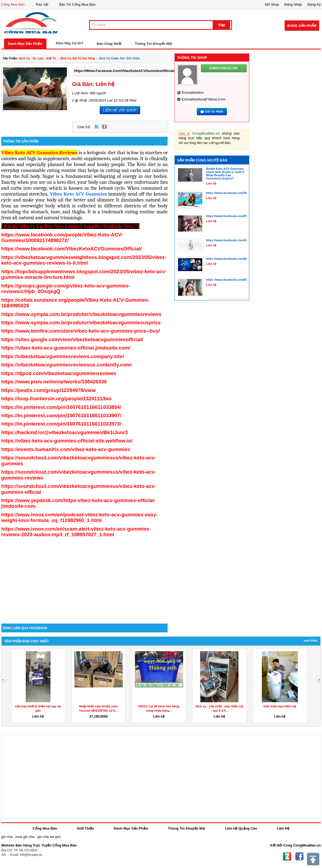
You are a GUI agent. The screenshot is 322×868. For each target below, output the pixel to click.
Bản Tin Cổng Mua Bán (77, 4)
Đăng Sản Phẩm (302, 26)
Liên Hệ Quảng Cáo (241, 828)
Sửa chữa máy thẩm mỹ (280, 706)
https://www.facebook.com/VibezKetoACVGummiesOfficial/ (124, 71)
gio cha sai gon (49, 837)
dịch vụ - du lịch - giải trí (37, 58)
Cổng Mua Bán (13, 4)
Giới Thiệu (85, 828)
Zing (104, 127)
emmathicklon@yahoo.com (204, 99)
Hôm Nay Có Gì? (70, 43)
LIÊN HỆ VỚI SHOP (120, 110)
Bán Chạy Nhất (109, 44)
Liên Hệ (283, 828)
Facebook (299, 856)
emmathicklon (193, 93)
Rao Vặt (42, 4)
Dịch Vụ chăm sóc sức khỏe (120, 58)
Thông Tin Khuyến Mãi (153, 44)
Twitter (96, 127)
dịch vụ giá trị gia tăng (77, 58)
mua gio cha (25, 837)
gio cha (7, 837)
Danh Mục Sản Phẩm (25, 44)
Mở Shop (272, 4)
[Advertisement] (85, 578)
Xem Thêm (310, 640)
